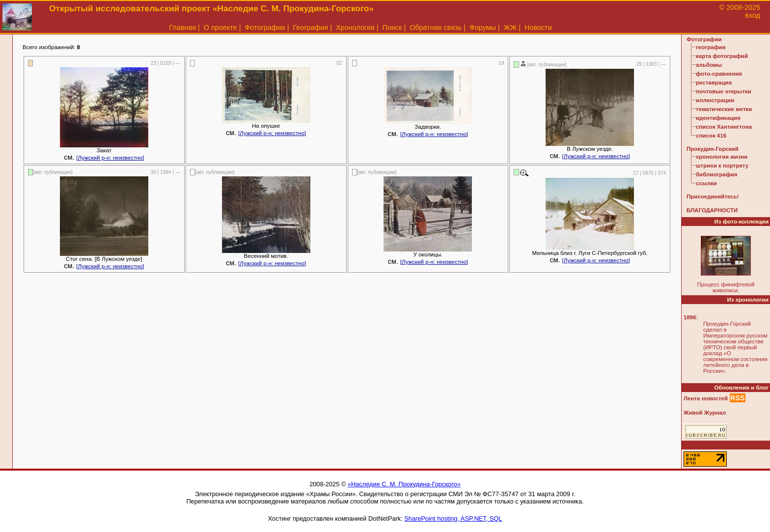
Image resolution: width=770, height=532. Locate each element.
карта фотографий (722, 56)
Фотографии (265, 28)
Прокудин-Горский (713, 149)
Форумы (483, 28)
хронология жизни (722, 157)
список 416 (711, 136)
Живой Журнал (705, 413)
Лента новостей (706, 398)
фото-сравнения (719, 74)
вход (753, 15)
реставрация (714, 83)
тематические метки (724, 109)
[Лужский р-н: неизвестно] (110, 158)
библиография (717, 174)
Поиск (392, 28)
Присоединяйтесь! (713, 196)
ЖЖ (510, 28)
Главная (182, 28)
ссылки (706, 183)
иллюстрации (715, 100)
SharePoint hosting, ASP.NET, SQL (453, 518)
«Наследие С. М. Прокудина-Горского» (404, 484)
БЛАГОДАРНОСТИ (712, 210)
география (711, 47)
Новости (538, 28)
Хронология (355, 28)
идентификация (718, 118)
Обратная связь (436, 28)
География (310, 28)
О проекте (220, 28)
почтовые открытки (724, 91)
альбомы (709, 65)
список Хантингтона (724, 127)
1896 (690, 317)
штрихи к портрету (722, 166)
